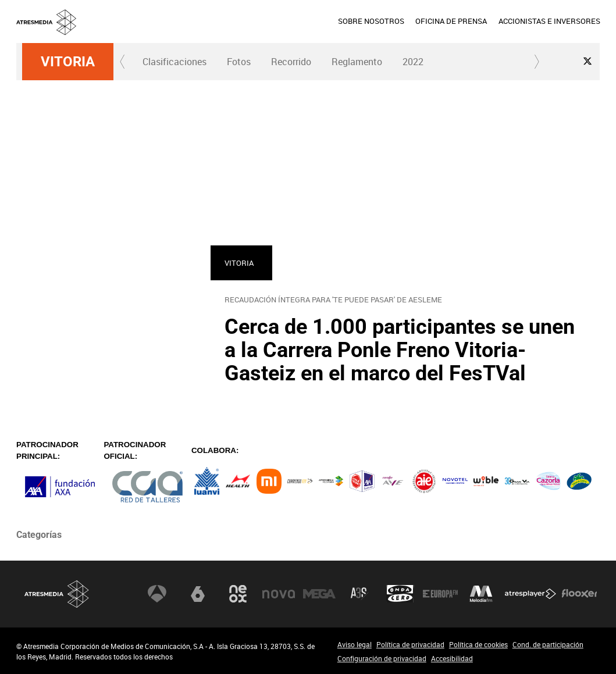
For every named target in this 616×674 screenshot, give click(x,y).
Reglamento (357, 62)
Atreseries (359, 594)
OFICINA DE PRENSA (451, 21)
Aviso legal (355, 644)
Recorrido (291, 62)
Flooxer (579, 594)
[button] (123, 62)
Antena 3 (157, 594)
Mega (319, 594)
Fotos (239, 62)
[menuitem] (371, 22)
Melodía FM (481, 594)
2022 (413, 62)
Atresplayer (530, 594)
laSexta (198, 594)
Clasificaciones (175, 62)
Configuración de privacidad (382, 658)
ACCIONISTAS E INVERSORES (549, 21)
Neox (238, 594)
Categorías (39, 535)
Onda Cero (400, 594)
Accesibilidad (452, 658)
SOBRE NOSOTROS (371, 21)
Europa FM (440, 594)
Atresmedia (57, 594)
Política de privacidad (410, 644)
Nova (279, 594)
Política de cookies (478, 644)
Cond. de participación (548, 644)
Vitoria (68, 62)
